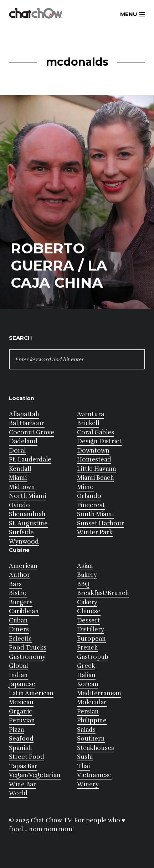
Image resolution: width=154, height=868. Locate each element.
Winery (88, 784)
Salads (86, 730)
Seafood (21, 739)
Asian (85, 566)
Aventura (91, 414)
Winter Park (95, 532)
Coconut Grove (32, 432)
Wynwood (24, 542)
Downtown (93, 451)
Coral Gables (96, 432)
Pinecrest (91, 505)
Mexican (21, 702)
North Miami (27, 496)
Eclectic (20, 639)
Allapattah (24, 414)
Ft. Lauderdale (30, 460)
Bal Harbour (27, 423)
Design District (99, 441)
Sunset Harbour (101, 523)
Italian (86, 675)
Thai (83, 766)
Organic (20, 711)
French (87, 648)
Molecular (92, 702)
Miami (18, 478)
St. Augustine (28, 523)
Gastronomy (27, 657)
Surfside (21, 532)
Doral (17, 451)
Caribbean (24, 611)
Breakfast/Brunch (103, 593)
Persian (88, 711)
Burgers (21, 602)
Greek (86, 666)
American (23, 566)
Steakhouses (96, 748)
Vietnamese (94, 775)
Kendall (20, 469)
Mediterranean (99, 693)
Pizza (16, 730)
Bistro (18, 593)
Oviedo (19, 505)
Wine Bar (22, 784)
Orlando (89, 496)
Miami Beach (95, 478)
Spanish (20, 748)
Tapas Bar (23, 766)
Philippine (92, 720)
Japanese (22, 684)
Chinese (89, 611)
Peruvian (22, 720)
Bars (15, 584)
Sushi (85, 757)
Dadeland (23, 441)
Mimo (85, 487)
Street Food (27, 757)
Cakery (87, 602)
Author (19, 575)
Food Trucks (28, 648)
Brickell (88, 423)
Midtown (22, 487)
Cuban (18, 620)
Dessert (89, 620)
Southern (91, 739)
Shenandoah (27, 514)
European (91, 639)
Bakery (87, 575)
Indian (18, 675)
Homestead (94, 460)
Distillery (91, 629)
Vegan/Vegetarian (35, 775)
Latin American (31, 693)
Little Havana (96, 469)
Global (18, 666)
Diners (19, 629)
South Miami (95, 514)
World (18, 793)
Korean (88, 684)
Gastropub (93, 657)
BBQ (83, 584)
